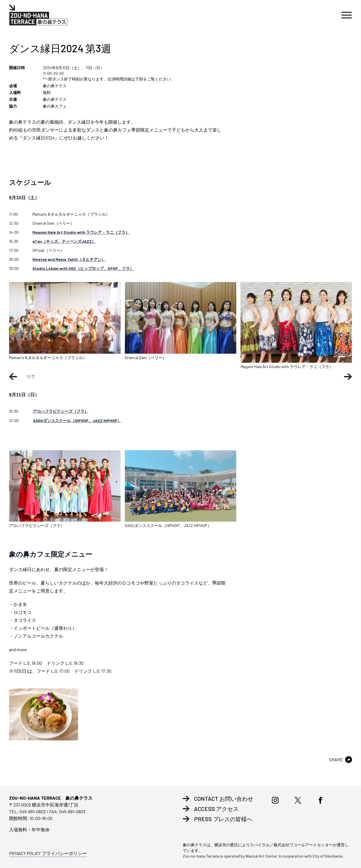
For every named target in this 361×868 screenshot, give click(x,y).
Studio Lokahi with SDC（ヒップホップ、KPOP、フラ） (83, 268)
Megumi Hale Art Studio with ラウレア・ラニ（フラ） (81, 232)
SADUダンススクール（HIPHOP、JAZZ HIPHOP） (77, 420)
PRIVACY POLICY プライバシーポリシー (48, 853)
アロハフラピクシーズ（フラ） (61, 411)
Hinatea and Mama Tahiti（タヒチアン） (69, 259)
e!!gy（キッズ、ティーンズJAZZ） (64, 241)
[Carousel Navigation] (180, 377)
